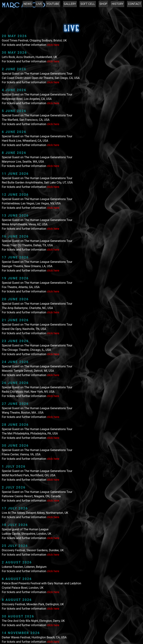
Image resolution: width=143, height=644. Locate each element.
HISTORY (118, 4)
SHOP (103, 4)
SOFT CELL (88, 4)
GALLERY (70, 4)
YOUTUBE (53, 4)
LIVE (39, 4)
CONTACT (134, 4)
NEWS (27, 4)
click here (53, 45)
